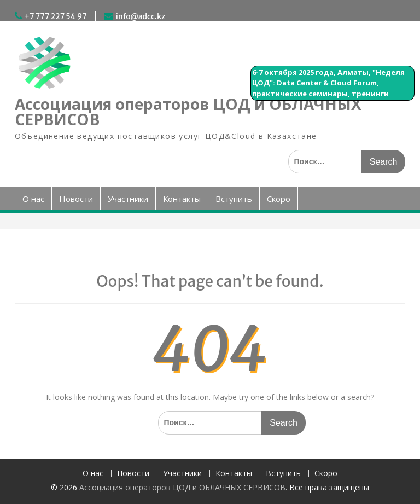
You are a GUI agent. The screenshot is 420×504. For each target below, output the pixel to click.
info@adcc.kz (141, 16)
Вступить (234, 199)
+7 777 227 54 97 (56, 16)
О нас (33, 199)
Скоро (279, 199)
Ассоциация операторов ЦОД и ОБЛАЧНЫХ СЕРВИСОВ (188, 112)
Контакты (182, 199)
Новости (76, 199)
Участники (128, 199)
